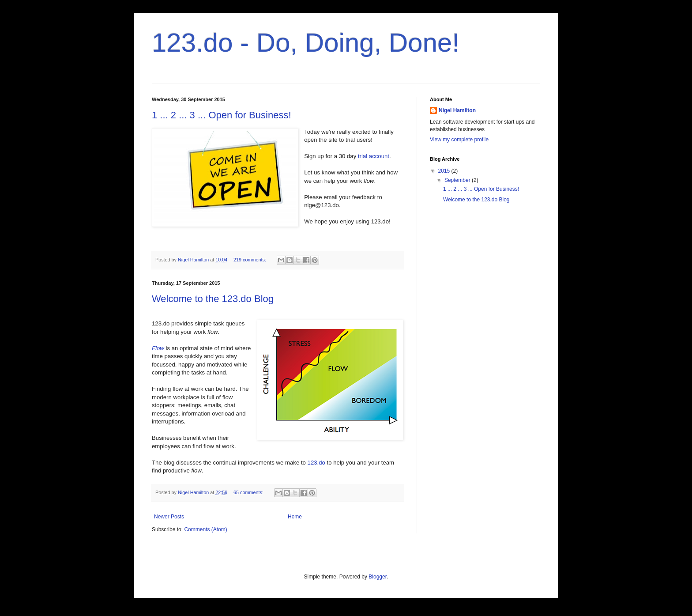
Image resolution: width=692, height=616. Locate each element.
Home (295, 517)
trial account (374, 156)
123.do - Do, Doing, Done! (306, 43)
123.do (316, 463)
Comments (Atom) (205, 529)
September (458, 180)
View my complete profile (459, 140)
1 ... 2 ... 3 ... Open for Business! (222, 115)
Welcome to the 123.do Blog (213, 299)
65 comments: (249, 492)
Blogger (378, 577)
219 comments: (250, 260)
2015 (445, 171)
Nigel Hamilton (457, 110)
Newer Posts (169, 517)
